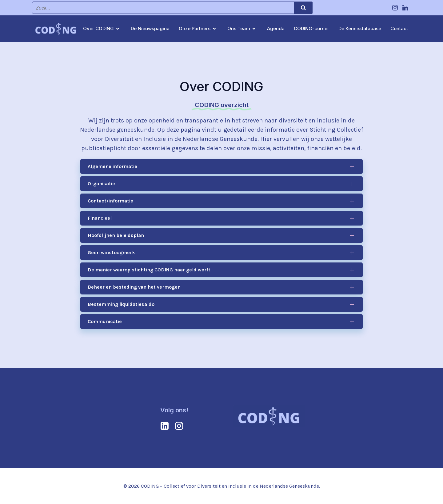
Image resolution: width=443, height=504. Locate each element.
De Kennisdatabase (360, 28)
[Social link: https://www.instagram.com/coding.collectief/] (396, 8)
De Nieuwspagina (150, 28)
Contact (399, 28)
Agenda (276, 28)
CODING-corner (311, 28)
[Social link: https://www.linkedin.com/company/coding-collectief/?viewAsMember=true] (406, 8)
